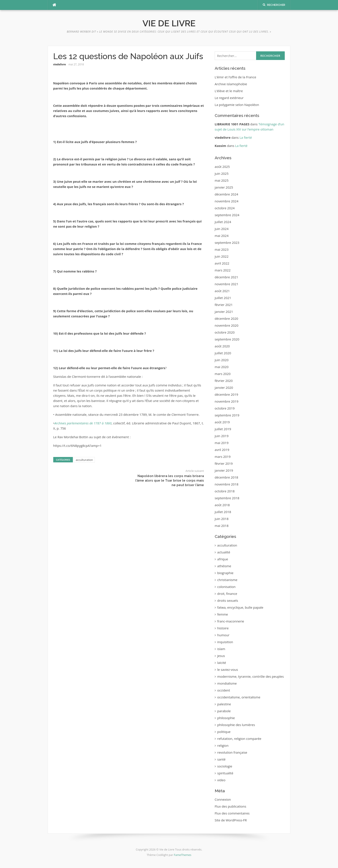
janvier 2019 (224, 470)
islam (221, 649)
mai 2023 (222, 249)
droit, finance (227, 594)
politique (224, 732)
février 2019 (224, 463)
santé (221, 759)
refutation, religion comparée (239, 739)
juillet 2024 (223, 222)
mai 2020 (222, 367)
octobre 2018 (225, 491)
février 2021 (224, 305)
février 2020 (224, 381)
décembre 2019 (226, 394)
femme (223, 614)
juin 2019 (222, 436)
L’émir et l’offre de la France (236, 77)
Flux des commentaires (232, 813)
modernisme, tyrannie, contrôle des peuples (251, 676)
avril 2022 (222, 263)
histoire (223, 628)
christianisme (227, 580)
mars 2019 (223, 457)
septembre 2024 (227, 215)
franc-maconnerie (231, 621)
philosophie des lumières (236, 725)
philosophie (226, 718)
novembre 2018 (227, 484)
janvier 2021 (224, 312)
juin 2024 (222, 229)
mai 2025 (222, 180)
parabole (224, 711)
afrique (223, 559)
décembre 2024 (226, 194)
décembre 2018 (226, 477)
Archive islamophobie (231, 84)
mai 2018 (222, 526)
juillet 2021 (223, 298)
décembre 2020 (226, 318)
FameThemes (182, 855)
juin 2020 (222, 360)
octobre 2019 (225, 408)
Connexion (223, 799)
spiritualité (225, 773)
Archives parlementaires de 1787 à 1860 (83, 423)
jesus (221, 656)
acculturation (84, 460)
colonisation (226, 587)
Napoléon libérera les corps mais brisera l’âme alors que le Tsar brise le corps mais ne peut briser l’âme (170, 480)
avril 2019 (222, 450)
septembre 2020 (227, 339)
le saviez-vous (228, 670)
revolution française (232, 752)
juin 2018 (222, 519)
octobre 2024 (225, 208)
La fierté (246, 137)
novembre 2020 (227, 325)
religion (223, 745)
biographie (225, 573)
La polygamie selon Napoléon (237, 105)
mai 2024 (222, 236)
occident (224, 690)
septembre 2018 (227, 498)
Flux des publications (230, 806)
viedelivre (60, 64)
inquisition (225, 642)
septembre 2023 (227, 243)
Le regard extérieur (229, 98)
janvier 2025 (224, 187)
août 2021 (222, 291)
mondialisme (227, 683)
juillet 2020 (223, 353)
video (221, 780)
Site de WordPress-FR (231, 820)
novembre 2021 (227, 284)
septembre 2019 (227, 415)
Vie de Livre (169, 23)
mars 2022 (223, 270)
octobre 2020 (225, 332)
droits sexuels (228, 600)
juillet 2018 (223, 512)
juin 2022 (222, 256)
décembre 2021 (226, 277)
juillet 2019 (223, 429)
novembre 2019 (227, 401)
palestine (224, 704)
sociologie (225, 766)
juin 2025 (222, 173)
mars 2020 (223, 374)
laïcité (222, 663)
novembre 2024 (227, 201)
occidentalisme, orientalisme (239, 697)
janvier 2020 (224, 388)
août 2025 (222, 167)
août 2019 (222, 422)
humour (223, 635)
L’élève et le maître (229, 91)
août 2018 (222, 505)
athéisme (224, 566)
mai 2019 (222, 443)
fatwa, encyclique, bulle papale (240, 607)
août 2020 (222, 346)
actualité (224, 552)
